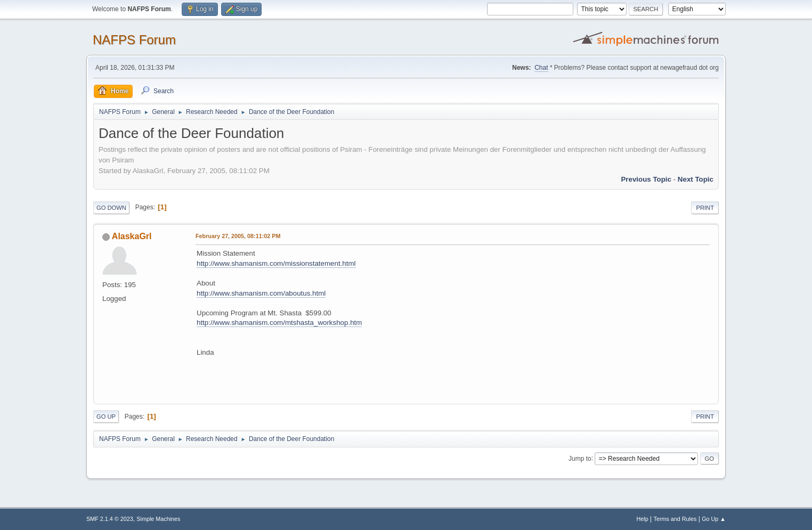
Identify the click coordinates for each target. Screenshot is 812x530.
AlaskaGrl (132, 236)
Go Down (111, 208)
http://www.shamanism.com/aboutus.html (261, 293)
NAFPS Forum (134, 40)
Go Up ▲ (714, 519)
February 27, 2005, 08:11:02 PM (238, 236)
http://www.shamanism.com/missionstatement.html (276, 263)
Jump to (580, 458)
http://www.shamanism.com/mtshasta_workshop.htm (279, 323)
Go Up (106, 417)
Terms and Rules (675, 519)
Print (705, 208)
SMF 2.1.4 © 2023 (110, 519)
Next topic (696, 179)
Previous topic (646, 179)
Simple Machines (158, 519)
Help (643, 519)
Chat (541, 68)
